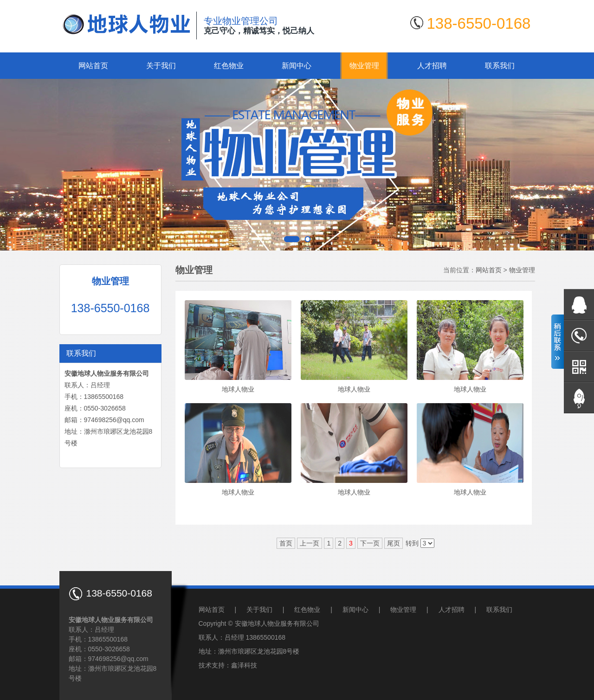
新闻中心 (297, 66)
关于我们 (161, 66)
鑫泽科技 (244, 665)
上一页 (310, 543)
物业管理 (364, 66)
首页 (286, 543)
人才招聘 (432, 66)
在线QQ (579, 305)
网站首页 (93, 66)
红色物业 (229, 66)
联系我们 (500, 66)
